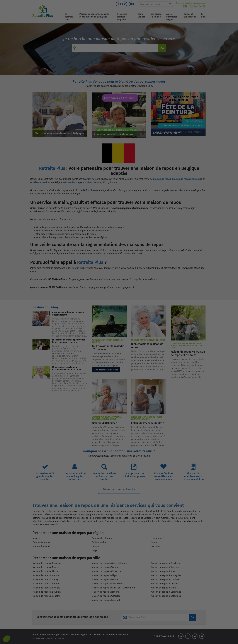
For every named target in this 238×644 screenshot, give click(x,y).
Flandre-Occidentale (102, 538)
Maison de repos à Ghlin (163, 588)
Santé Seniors (142, 15)
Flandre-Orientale (42, 542)
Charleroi (88, 182)
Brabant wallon (99, 542)
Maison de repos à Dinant (46, 584)
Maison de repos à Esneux (46, 567)
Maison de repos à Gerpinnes (166, 592)
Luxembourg (157, 538)
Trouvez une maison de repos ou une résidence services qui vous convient (108, 505)
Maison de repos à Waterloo (106, 596)
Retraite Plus (52, 168)
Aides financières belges (172, 17)
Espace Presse (97, 635)
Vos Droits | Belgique (156, 15)
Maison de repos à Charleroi (165, 563)
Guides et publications (190, 15)
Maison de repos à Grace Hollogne (109, 563)
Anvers (36, 538)
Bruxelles (70, 182)
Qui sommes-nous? (69, 17)
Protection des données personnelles (51, 635)
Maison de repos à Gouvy (45, 579)
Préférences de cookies (117, 635)
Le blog (203, 15)
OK (192, 618)
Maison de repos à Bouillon (47, 592)
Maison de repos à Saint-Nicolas (108, 584)
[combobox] (118, 48)
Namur (154, 542)
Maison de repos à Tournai (105, 567)
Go (162, 48)
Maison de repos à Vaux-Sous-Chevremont (113, 588)
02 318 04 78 (198, 6)
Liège (94, 550)
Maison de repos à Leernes (165, 584)
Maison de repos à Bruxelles (47, 563)
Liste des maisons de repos (106, 370)
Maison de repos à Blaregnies (166, 567)
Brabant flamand (41, 546)
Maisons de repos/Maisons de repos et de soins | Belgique (94, 15)
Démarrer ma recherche (119, 489)
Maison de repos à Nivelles (46, 588)
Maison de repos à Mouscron (107, 571)
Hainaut (96, 546)
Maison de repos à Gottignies (166, 596)
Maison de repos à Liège (104, 575)
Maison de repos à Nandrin (106, 592)
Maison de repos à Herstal (46, 575)
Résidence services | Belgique (122, 17)
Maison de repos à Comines (165, 579)
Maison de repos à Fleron (46, 571)
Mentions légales (79, 635)
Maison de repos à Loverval (106, 600)
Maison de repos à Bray (163, 571)
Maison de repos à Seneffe (46, 596)
